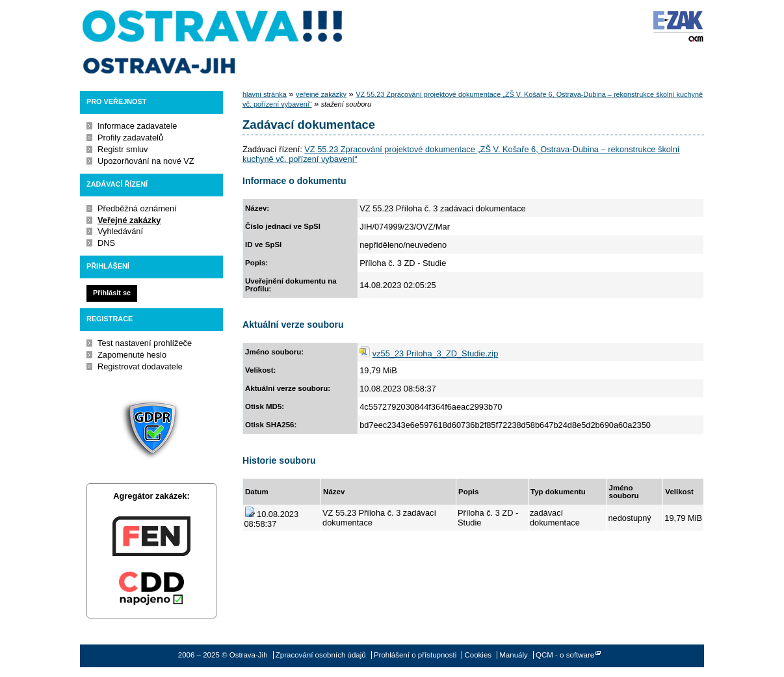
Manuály (514, 655)
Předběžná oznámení (137, 208)
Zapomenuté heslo (132, 355)
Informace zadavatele (137, 126)
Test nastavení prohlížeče (145, 343)
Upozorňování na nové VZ (146, 161)
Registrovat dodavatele (140, 366)
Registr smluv (123, 149)
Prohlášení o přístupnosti (415, 655)
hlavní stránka (265, 94)
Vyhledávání (120, 231)
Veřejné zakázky (129, 220)
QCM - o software (565, 655)
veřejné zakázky (321, 94)
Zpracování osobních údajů (321, 655)
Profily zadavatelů (130, 138)
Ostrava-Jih (213, 42)
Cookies (478, 655)
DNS (106, 243)
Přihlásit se (112, 293)
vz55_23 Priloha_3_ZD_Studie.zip (436, 353)
